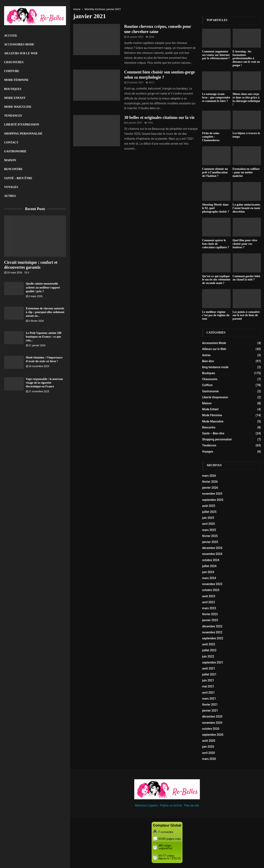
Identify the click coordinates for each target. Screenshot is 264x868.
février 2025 (210, 536)
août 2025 (209, 506)
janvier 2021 (210, 711)
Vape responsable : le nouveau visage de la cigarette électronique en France (44, 383)
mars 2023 (209, 608)
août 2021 (209, 668)
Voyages (11, 187)
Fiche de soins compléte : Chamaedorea (211, 137)
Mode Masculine (18, 107)
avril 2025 (209, 524)
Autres (10, 196)
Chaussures (14, 62)
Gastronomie (15, 151)
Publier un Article (171, 805)
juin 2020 (208, 747)
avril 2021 (209, 693)
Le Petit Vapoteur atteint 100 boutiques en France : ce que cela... (44, 337)
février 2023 (210, 614)
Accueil (11, 36)
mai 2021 (208, 686)
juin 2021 (208, 680)
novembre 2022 (212, 632)
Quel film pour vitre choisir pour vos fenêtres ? (245, 244)
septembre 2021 (213, 662)
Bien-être (208, 361)
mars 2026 (209, 476)
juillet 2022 (209, 650)
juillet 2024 (209, 566)
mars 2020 (209, 759)
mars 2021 (209, 699)
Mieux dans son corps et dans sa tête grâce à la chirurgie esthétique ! (246, 99)
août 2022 (209, 644)
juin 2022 (208, 656)
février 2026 (210, 482)
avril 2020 (209, 753)
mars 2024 (209, 578)
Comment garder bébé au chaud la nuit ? (246, 278)
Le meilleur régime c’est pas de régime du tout (216, 315)
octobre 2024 (211, 560)
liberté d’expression (22, 125)
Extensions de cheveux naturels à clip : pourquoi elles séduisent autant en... (45, 312)
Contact (11, 142)
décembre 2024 (212, 548)
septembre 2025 (213, 500)
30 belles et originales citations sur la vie (159, 117)
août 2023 (209, 596)
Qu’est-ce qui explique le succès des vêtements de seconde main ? (216, 280)
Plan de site (192, 805)
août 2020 (209, 741)
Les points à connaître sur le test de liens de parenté (246, 315)
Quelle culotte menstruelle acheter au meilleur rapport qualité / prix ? (43, 287)
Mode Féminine (16, 80)
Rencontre (13, 169)
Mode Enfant (15, 98)
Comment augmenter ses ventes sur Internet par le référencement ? (216, 55)
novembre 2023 (212, 584)
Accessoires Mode (19, 44)
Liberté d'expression (215, 397)
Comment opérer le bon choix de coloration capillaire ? (216, 244)
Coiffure (12, 71)
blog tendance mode (215, 367)
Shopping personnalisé (23, 134)
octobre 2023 (211, 590)
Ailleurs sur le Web (21, 53)
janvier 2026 (210, 488)
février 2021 (210, 705)
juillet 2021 (209, 674)
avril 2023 (209, 602)
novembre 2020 (212, 723)
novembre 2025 (212, 494)
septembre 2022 (213, 638)
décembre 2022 (212, 626)
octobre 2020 (211, 729)
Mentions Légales (146, 805)
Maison (10, 160)
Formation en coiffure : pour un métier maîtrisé (246, 172)
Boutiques (13, 89)
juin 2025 (208, 518)
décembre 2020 (212, 717)
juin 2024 (208, 572)
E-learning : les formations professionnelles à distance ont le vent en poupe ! (246, 58)
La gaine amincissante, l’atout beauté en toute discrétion (247, 208)
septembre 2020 (213, 735)
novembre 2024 (212, 554)
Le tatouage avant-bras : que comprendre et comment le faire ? (216, 98)
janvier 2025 (210, 542)
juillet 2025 (209, 512)
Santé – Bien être (18, 178)
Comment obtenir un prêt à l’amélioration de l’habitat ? (215, 172)
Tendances (13, 116)
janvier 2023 (210, 620)
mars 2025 (209, 530)
